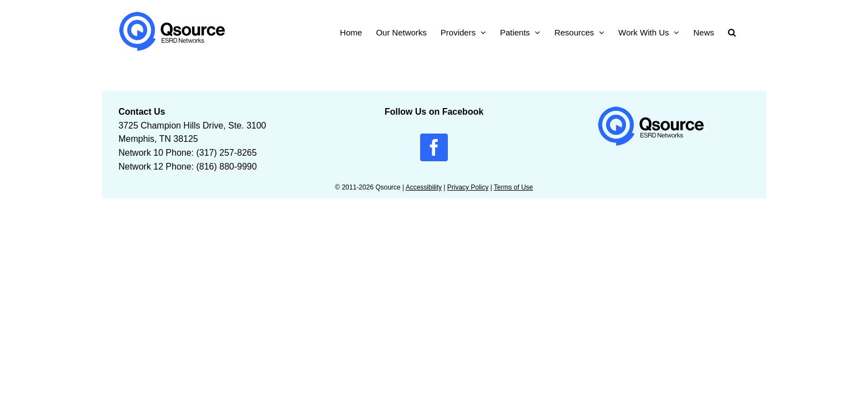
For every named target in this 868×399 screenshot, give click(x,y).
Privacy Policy (468, 187)
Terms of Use (513, 187)
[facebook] (434, 147)
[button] (746, 31)
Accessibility (424, 187)
